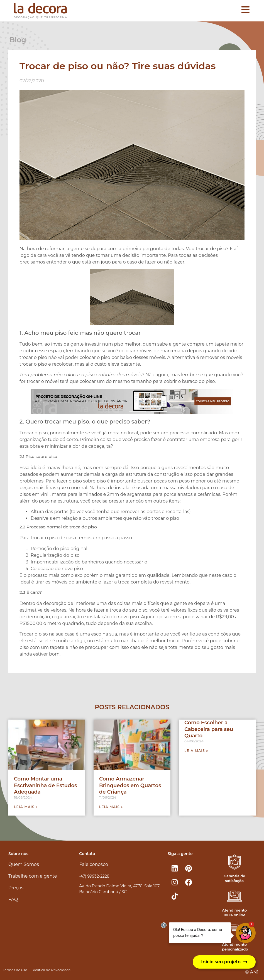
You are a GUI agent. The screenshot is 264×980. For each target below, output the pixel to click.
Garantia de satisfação (234, 878)
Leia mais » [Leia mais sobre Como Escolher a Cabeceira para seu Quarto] (196, 751)
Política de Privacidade (52, 970)
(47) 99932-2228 (94, 876)
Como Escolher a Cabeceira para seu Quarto (209, 729)
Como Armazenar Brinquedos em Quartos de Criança (130, 785)
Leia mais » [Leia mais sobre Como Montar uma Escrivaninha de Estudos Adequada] (26, 807)
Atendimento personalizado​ (235, 947)
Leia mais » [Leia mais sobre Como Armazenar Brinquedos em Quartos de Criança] (111, 807)
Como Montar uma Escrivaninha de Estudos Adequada (45, 785)
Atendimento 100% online (234, 913)
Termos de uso (15, 970)
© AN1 (252, 972)
